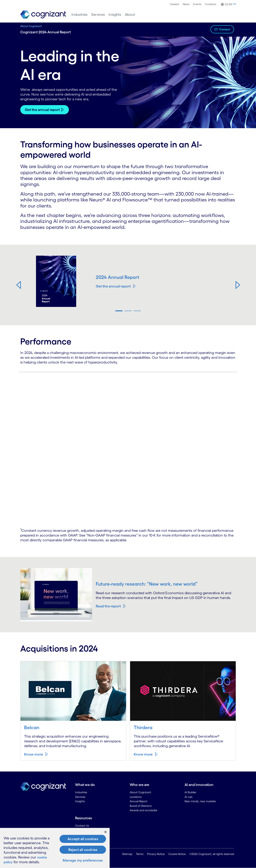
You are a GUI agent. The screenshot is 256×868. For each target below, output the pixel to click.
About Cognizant (31, 26)
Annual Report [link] (139, 801)
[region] (55, 848)
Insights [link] (80, 801)
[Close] (105, 832)
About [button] (130, 14)
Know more (34, 754)
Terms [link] (140, 854)
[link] (43, 15)
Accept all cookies (83, 839)
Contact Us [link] (82, 826)
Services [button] (98, 14)
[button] (228, 4)
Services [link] (80, 797)
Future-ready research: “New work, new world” (148, 584)
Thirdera (143, 727)
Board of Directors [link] (141, 806)
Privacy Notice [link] (156, 854)
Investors (211, 4)
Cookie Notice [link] (177, 854)
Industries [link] (81, 792)
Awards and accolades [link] (144, 810)
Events (197, 4)
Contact (225, 29)
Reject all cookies (83, 850)
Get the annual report (42, 110)
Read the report (108, 606)
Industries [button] (79, 14)
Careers (174, 4)
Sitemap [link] (127, 854)
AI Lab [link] (188, 797)
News (186, 4)
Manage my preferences (83, 860)
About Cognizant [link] (140, 792)
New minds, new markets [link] (200, 801)
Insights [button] (115, 14)
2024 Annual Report (118, 277)
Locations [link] (136, 797)
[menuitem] (174, 4)
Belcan (32, 727)
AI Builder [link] (190, 792)
